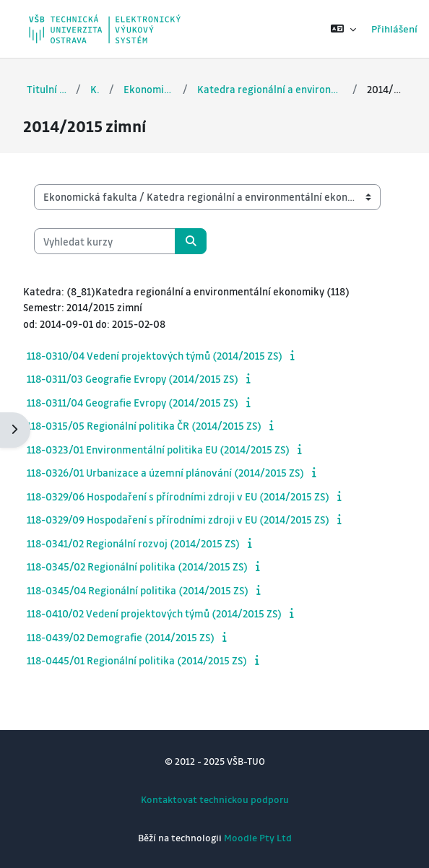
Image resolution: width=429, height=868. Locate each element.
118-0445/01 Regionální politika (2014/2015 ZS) (137, 660)
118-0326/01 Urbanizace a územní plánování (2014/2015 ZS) (165, 472)
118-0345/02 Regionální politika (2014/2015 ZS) (137, 566)
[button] (343, 29)
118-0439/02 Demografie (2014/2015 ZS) (121, 637)
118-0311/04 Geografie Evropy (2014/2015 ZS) (133, 402)
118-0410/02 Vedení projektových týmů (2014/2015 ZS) (154, 613)
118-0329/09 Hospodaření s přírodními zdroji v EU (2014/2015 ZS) (178, 519)
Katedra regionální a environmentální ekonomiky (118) (270, 89)
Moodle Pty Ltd (258, 837)
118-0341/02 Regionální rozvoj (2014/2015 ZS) (133, 543)
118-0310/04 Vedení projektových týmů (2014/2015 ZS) (155, 355)
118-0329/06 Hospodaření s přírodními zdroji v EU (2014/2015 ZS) (178, 496)
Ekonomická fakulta (148, 89)
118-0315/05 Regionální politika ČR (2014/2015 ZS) (144, 425)
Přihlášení (394, 29)
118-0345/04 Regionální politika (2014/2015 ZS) (138, 590)
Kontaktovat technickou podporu (215, 799)
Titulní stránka (47, 89)
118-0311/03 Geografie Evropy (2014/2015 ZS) (133, 378)
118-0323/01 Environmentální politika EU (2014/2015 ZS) (158, 449)
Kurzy (95, 89)
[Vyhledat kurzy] (105, 241)
